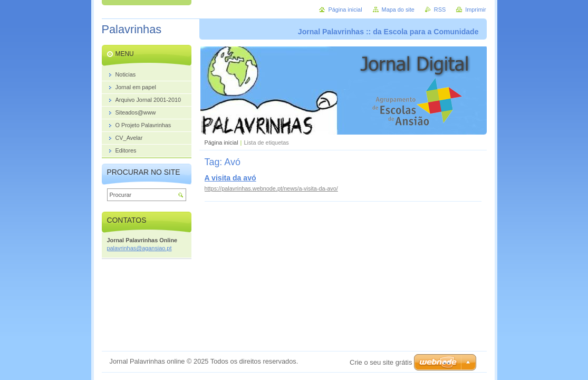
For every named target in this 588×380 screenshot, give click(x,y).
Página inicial (221, 142)
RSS (440, 9)
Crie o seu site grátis (381, 362)
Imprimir (475, 9)
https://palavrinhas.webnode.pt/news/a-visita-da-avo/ (271, 188)
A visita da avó (230, 178)
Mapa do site (398, 9)
